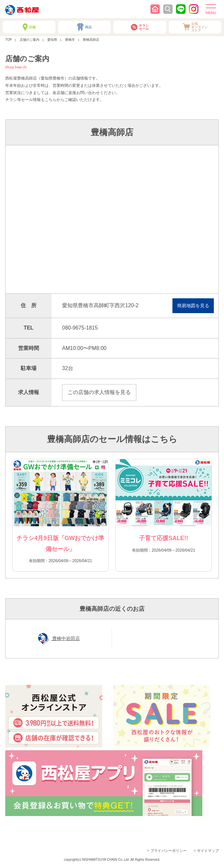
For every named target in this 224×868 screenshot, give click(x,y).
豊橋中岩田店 (65, 638)
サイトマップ (208, 851)
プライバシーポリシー (168, 851)
